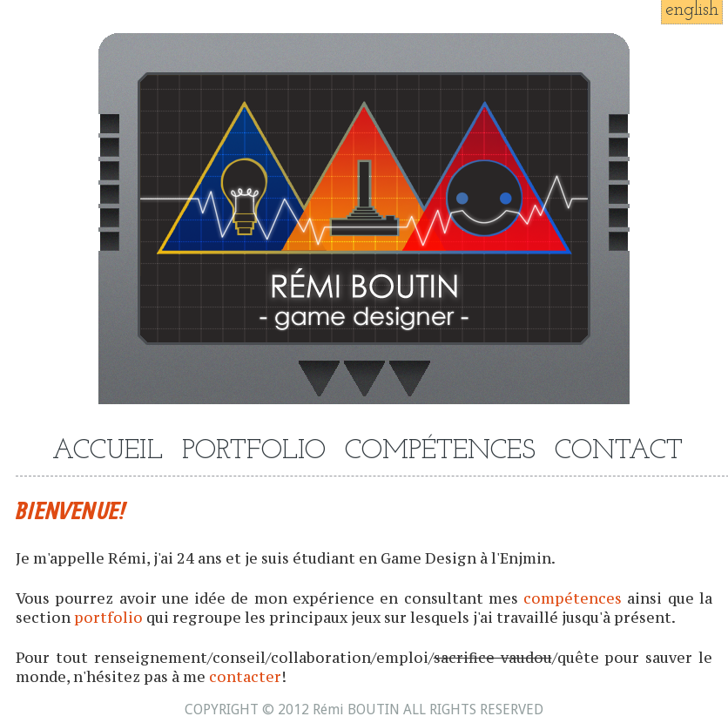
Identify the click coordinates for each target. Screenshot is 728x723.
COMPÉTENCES (440, 452)
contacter (245, 677)
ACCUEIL (108, 452)
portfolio (108, 618)
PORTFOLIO (254, 452)
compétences (573, 598)
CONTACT (619, 452)
